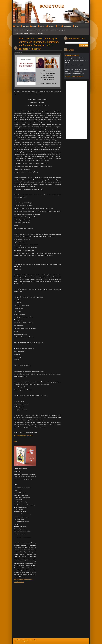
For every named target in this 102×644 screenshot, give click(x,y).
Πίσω (15, 441)
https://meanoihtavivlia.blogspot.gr (23, 435)
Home (16, 30)
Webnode (26, 642)
